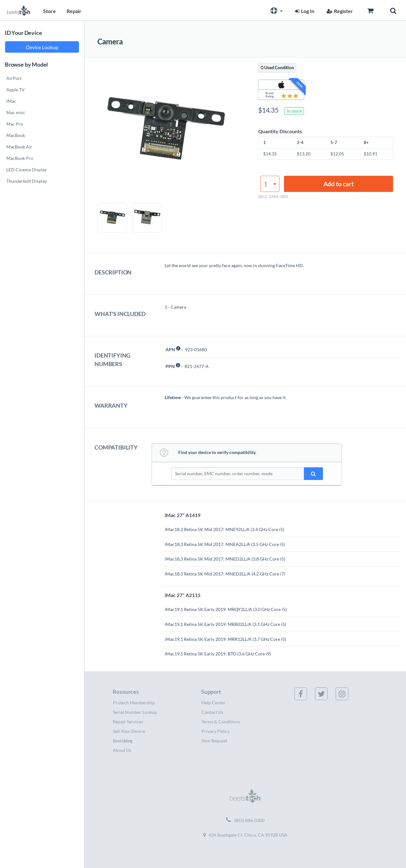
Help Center (213, 703)
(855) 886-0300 (245, 820)
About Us (122, 750)
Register (339, 11)
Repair (74, 11)
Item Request (214, 741)
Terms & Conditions (221, 722)
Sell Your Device (129, 731)
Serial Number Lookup (135, 712)
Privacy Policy (216, 731)
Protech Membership (134, 703)
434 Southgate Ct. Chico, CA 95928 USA (245, 835)
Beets (123, 741)
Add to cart (339, 184)
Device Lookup (42, 47)
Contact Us (212, 712)
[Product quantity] (270, 184)
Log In (304, 11)
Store (49, 11)
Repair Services (128, 722)
